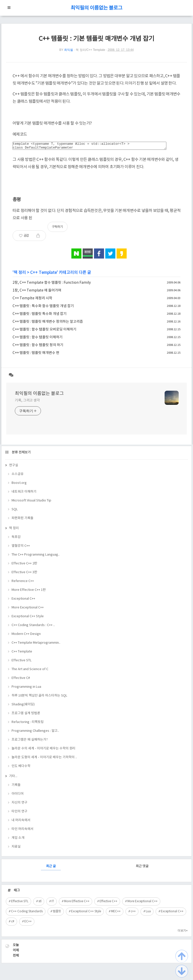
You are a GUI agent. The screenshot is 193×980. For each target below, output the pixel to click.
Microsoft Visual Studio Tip (31, 502)
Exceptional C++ (23, 600)
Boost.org (19, 484)
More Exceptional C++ (28, 609)
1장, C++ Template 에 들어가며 (37, 292)
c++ (133, 913)
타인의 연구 (19, 813)
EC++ (28, 923)
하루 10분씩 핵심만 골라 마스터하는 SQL (39, 697)
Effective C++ (108, 903)
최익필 (69, 50)
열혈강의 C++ (21, 547)
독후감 (16, 539)
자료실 (16, 848)
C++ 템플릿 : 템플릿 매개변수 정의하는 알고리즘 (48, 323)
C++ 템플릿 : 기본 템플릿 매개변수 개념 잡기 (96, 39)
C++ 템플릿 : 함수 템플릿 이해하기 (38, 339)
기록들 (16, 787)
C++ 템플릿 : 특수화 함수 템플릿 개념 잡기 (43, 308)
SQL (15, 511)
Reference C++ (23, 583)
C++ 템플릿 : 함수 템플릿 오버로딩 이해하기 (44, 331)
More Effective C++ (77, 903)
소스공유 (18, 476)
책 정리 (20, 274)
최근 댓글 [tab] (142, 868)
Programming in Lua (26, 688)
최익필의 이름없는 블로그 (96, 8)
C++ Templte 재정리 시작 (32, 300)
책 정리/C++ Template (90, 50)
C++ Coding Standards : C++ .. (33, 627)
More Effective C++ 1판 (29, 591)
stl (40, 903)
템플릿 (57, 913)
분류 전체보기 (21, 454)
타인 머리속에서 (22, 831)
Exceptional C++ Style (28, 618)
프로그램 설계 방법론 (26, 715)
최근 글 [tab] (51, 868)
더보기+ (183, 932)
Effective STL (22, 662)
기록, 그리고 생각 (27, 402)
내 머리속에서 (21, 822)
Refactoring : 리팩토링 (28, 724)
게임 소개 (18, 839)
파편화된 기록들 (22, 520)
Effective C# (21, 680)
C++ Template (43, 274)
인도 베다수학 (21, 768)
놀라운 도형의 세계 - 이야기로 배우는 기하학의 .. (44, 759)
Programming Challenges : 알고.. (35, 732)
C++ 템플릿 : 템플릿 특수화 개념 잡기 (40, 315)
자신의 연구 (19, 804)
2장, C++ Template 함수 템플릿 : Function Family (52, 284)
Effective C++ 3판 (24, 574)
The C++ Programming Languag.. (36, 556)
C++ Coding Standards (27, 913)
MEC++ (116, 913)
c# (13, 923)
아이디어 (18, 795)
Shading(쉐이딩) (23, 706)
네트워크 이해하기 (24, 493)
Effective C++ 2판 (24, 565)
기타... (13, 778)
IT (53, 903)
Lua (148, 913)
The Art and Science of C (30, 671)
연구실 (14, 467)
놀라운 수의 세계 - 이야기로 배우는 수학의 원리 (43, 750)
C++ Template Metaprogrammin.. (36, 644)
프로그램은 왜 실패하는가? (30, 741)
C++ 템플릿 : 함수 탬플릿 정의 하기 (38, 347)
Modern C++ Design (26, 636)
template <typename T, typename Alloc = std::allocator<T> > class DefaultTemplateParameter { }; (89, 147)
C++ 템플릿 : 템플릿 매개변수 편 (36, 354)
